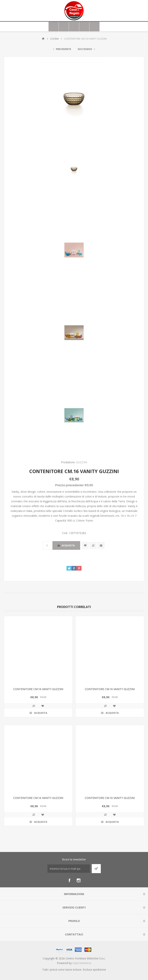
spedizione (99, 970)
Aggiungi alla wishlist (85, 545)
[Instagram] (79, 880)
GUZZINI (82, 462)
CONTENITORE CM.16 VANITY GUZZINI (38, 689)
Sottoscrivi (96, 869)
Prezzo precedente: (69, 485)
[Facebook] (69, 880)
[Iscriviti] (69, 869)
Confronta (93, 545)
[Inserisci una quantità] (47, 545)
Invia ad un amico (101, 545)
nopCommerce (82, 963)
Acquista (68, 545)
